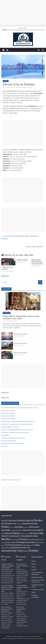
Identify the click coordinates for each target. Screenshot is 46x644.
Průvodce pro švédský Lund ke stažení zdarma (15, 432)
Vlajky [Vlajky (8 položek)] (37, 545)
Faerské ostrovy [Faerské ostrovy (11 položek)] (30, 523)
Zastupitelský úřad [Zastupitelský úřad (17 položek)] (12, 551)
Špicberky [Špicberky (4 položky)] (26, 551)
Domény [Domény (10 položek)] (21, 520)
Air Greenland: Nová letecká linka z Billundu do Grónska (20, 237)
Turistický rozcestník (38, 590)
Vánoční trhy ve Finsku (21, 334)
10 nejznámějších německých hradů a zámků (22, 587)
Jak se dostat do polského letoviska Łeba (22, 566)
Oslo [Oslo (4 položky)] (17, 539)
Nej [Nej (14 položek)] (41, 533)
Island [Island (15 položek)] (16, 533)
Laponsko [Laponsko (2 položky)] (27, 534)
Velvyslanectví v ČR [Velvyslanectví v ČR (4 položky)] (28, 545)
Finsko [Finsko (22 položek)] (5, 527)
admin (18, 87)
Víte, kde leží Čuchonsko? (9, 441)
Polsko (33, 592)
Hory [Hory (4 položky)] (3, 533)
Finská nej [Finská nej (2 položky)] (12, 527)
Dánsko (34, 564)
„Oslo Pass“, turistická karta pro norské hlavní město (17, 424)
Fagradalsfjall (5, 435)
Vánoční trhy (30, 87)
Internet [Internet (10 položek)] (9, 533)
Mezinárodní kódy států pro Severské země (37, 262)
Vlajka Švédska (22, 260)
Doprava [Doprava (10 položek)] (29, 520)
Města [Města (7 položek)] (36, 533)
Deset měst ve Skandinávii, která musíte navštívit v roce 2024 (26, 30)
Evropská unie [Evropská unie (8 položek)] (10, 524)
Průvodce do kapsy (37, 577)
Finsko (33, 567)
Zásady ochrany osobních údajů (11, 480)
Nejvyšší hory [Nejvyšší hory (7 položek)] (7, 536)
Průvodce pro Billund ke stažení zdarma (13, 438)
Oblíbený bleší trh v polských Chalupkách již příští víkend (8, 566)
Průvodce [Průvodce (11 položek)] (23, 539)
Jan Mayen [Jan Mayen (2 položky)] (22, 534)
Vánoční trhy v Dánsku (35, 247)
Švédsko (6, 81)
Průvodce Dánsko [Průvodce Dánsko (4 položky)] (34, 539)
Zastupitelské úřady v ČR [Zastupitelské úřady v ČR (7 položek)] (20, 548)
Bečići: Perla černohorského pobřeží (21, 609)
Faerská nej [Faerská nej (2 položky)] (19, 524)
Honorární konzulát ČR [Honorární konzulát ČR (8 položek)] (33, 530)
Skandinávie (7, 313)
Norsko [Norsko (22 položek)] (6, 539)
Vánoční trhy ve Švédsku (9, 419)
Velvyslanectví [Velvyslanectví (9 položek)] (16, 545)
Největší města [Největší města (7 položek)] (32, 536)
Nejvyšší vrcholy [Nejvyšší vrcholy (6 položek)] (19, 536)
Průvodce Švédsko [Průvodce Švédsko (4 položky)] (10, 542)
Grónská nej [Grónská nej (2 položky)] (26, 527)
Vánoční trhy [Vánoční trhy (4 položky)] (5, 548)
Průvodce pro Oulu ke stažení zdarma (13, 444)
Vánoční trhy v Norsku (20, 343)
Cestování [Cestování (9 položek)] (12, 520)
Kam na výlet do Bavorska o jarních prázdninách (7, 609)
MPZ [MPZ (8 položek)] (32, 533)
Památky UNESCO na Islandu (10, 427)
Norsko (34, 561)
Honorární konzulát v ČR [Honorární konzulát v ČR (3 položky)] (16, 530)
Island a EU (5, 446)
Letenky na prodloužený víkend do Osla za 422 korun (17, 430)
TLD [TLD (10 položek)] (7, 545)
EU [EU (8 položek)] (3, 524)
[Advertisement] (23, 12)
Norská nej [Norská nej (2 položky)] (13, 540)
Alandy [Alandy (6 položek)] (4, 521)
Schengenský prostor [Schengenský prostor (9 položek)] (26, 542)
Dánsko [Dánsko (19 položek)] (38, 520)
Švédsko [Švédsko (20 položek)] (34, 550)
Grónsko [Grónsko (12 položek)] (19, 527)
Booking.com (5, 276)
